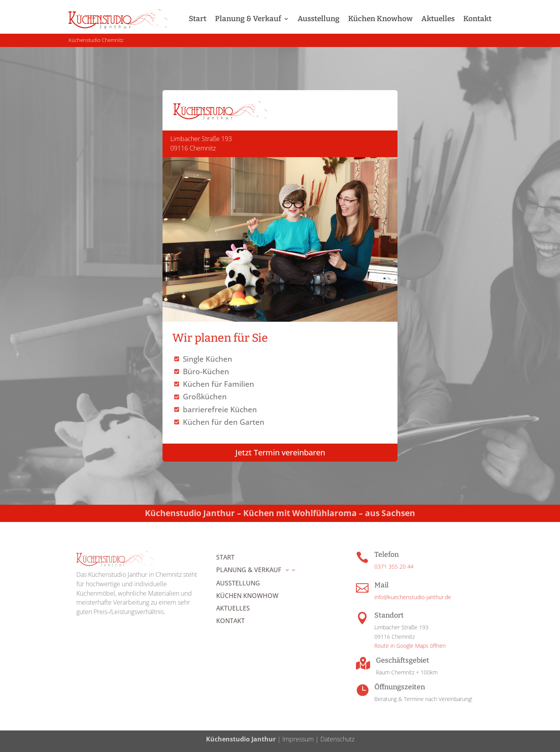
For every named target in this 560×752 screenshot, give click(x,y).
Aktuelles (438, 19)
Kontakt (477, 19)
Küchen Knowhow (380, 19)
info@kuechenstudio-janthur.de (413, 597)
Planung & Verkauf (248, 19)
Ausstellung (319, 19)
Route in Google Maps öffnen (410, 646)
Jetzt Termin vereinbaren (280, 452)
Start (198, 19)
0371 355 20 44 (394, 566)
